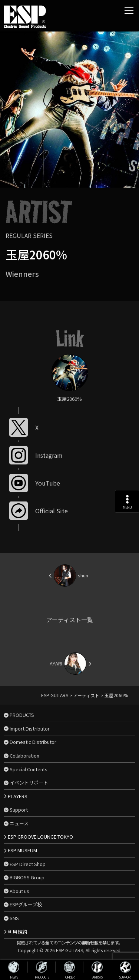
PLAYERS (18, 796)
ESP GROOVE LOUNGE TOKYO (40, 837)
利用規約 (17, 932)
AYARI (56, 663)
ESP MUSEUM (22, 850)
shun (83, 575)
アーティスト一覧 (70, 620)
